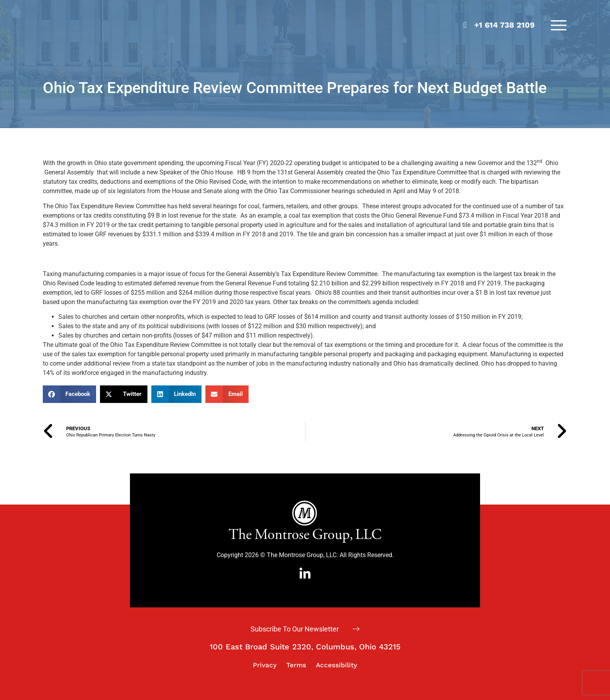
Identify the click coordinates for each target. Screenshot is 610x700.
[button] (70, 394)
